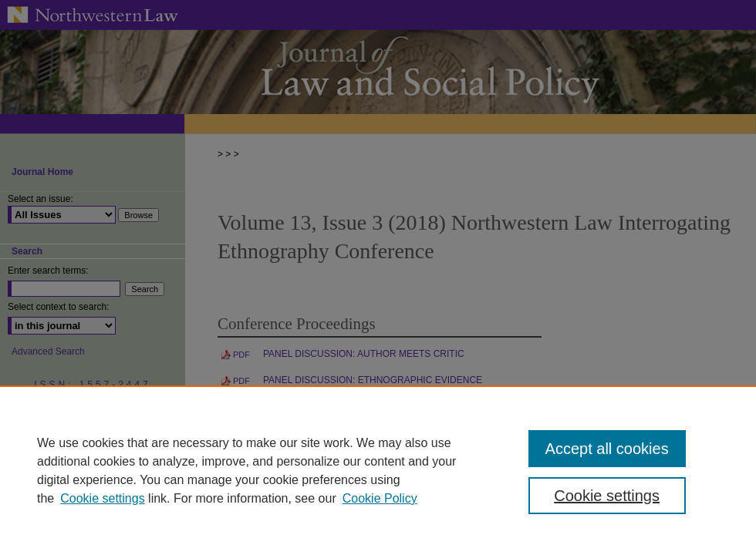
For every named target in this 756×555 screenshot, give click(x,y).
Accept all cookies (607, 449)
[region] (378, 470)
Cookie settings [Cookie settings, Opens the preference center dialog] (607, 496)
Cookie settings (102, 498)
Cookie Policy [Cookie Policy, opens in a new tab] (380, 498)
